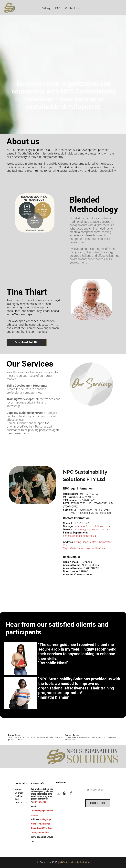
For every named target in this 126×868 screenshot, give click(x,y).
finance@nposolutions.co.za (79, 536)
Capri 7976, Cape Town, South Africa (84, 548)
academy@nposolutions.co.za (92, 529)
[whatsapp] (65, 794)
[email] (58, 794)
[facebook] (71, 794)
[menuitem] (46, 8)
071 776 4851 (41, 802)
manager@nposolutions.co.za (93, 526)
